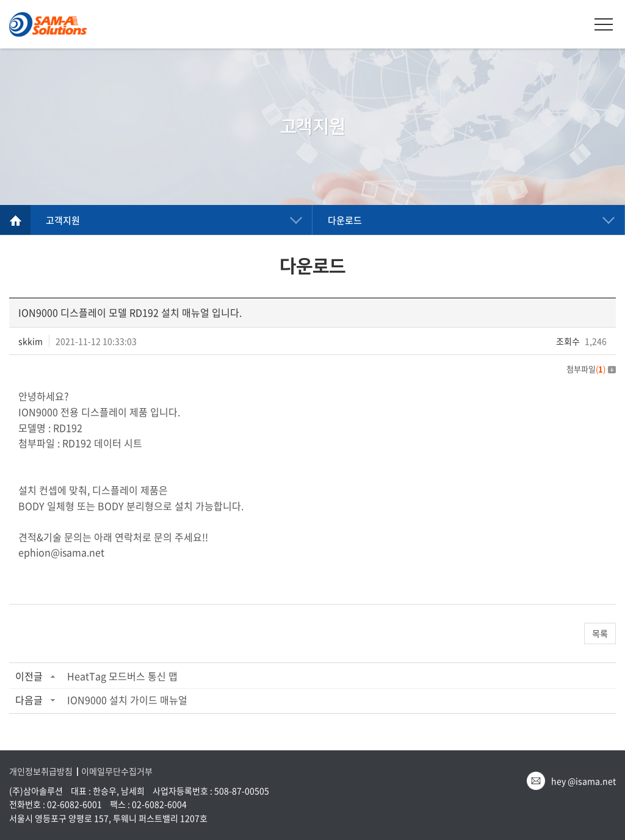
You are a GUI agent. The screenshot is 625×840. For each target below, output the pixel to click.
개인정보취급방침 (41, 771)
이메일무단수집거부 (117, 771)
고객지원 (63, 220)
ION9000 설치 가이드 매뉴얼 (127, 700)
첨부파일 (591, 369)
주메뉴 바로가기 (0, 0)
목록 (600, 633)
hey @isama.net (583, 781)
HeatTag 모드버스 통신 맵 (122, 676)
